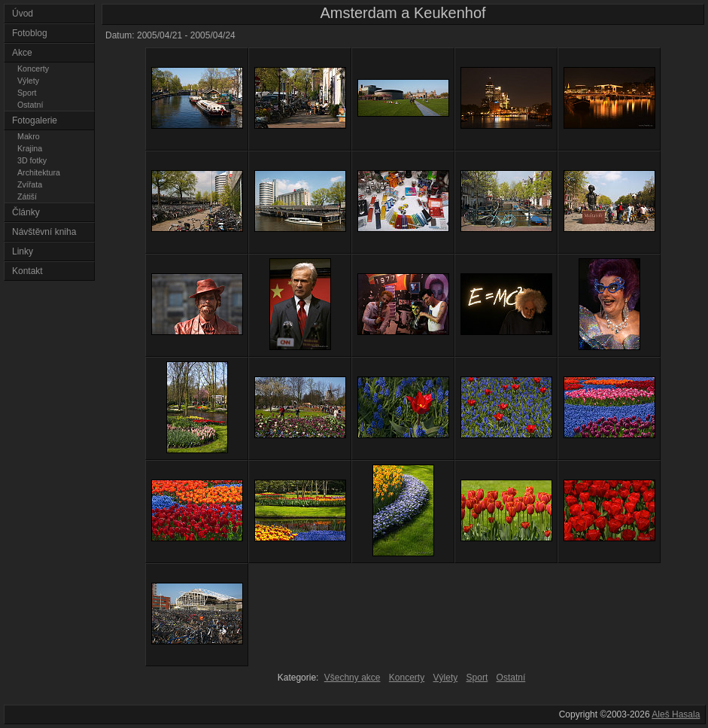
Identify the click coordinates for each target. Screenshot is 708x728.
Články (26, 212)
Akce (22, 53)
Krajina (30, 148)
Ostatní (30, 105)
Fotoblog (30, 33)
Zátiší (27, 196)
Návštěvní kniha (44, 232)
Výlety (28, 81)
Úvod (23, 14)
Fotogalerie (35, 120)
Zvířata (30, 184)
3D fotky (32, 160)
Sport (27, 93)
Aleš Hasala (676, 714)
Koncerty (33, 69)
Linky (23, 251)
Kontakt (27, 271)
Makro (29, 136)
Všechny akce (352, 678)
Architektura (39, 172)
